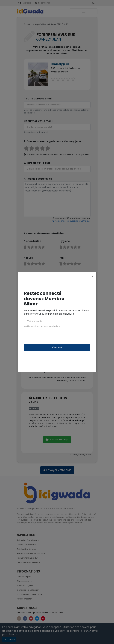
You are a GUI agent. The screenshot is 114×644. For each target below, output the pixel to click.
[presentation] (48, 336)
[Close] (92, 277)
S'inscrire (57, 348)
